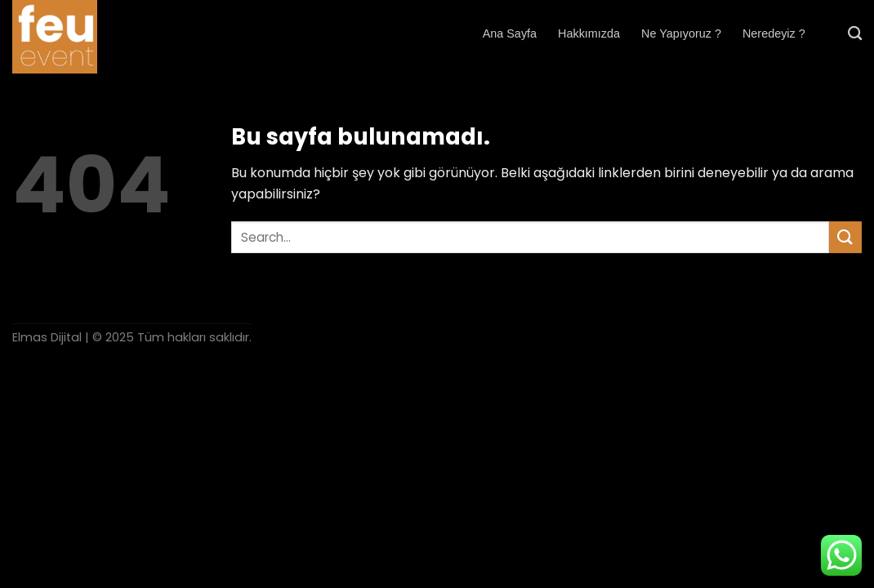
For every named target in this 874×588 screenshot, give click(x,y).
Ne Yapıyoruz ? (681, 33)
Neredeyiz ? (774, 33)
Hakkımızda (589, 33)
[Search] (855, 34)
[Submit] (845, 237)
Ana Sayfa (510, 33)
